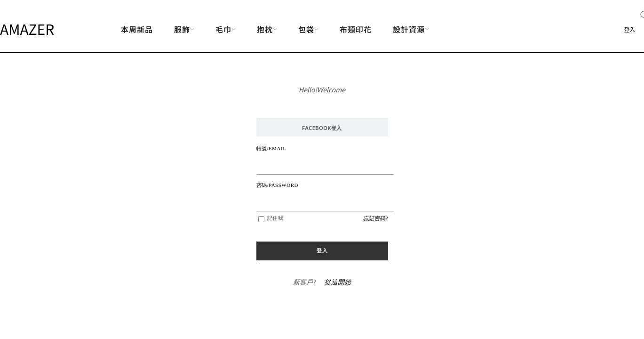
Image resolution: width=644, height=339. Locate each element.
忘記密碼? (375, 218)
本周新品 (137, 29)
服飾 (184, 29)
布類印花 (356, 29)
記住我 (275, 218)
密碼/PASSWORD (277, 185)
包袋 (308, 29)
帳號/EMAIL (271, 148)
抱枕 (267, 29)
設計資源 (411, 29)
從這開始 (338, 282)
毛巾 (226, 29)
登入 (629, 29)
